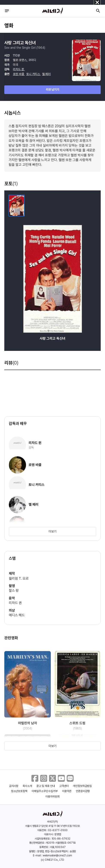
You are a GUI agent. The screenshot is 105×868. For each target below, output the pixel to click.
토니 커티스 (34, 74)
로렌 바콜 (19, 74)
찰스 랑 (14, 591)
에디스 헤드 (17, 615)
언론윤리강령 (83, 791)
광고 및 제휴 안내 (46, 786)
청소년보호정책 (19, 791)
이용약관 (67, 791)
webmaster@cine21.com (57, 855)
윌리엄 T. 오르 (19, 578)
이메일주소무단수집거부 (45, 791)
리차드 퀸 (19, 69)
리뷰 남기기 (53, 89)
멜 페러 (46, 74)
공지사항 (14, 786)
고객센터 (64, 786)
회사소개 (27, 786)
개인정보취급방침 (82, 786)
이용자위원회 (52, 797)
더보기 (52, 531)
